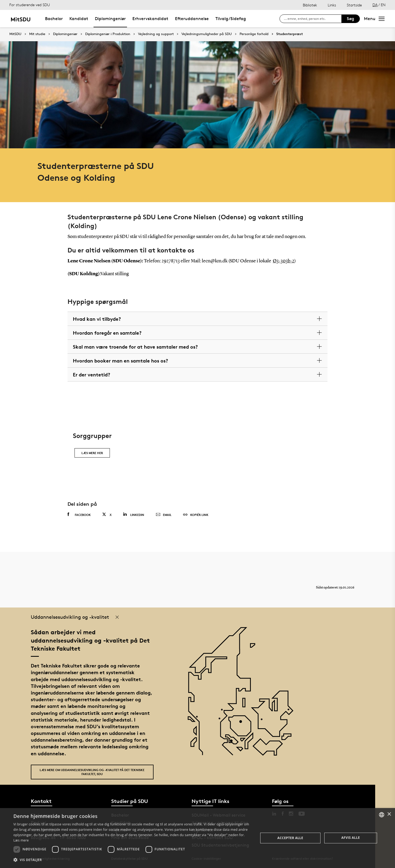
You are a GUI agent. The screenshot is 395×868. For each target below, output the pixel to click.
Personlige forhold (254, 34)
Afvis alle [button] (351, 838)
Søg (351, 19)
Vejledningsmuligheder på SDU (207, 34)
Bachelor (54, 19)
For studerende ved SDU (30, 5)
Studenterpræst (290, 34)
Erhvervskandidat (150, 19)
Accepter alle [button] (290, 838)
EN (383, 5)
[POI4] (243, 724)
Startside (354, 5)
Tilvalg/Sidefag (231, 19)
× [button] (389, 814)
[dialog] (197, 838)
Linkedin (134, 514)
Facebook (79, 515)
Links (332, 5)
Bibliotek (310, 5)
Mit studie (37, 34)
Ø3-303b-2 (284, 261)
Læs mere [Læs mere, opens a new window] (21, 840)
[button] (132, 860)
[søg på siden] (313, 19)
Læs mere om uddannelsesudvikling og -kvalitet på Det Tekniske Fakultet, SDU (92, 772)
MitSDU (15, 34)
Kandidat (79, 19)
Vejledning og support (156, 34)
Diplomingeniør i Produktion (108, 34)
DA (375, 5)
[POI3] (233, 743)
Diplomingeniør (110, 19)
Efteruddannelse (192, 19)
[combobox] (382, 815)
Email (164, 515)
